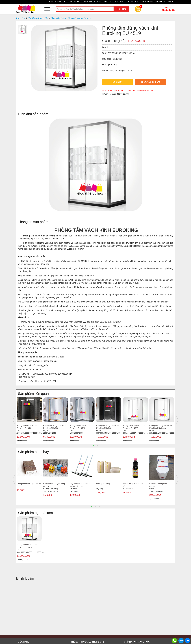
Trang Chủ (21, 18)
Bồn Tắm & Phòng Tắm (38, 18)
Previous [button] (14, 420)
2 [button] (97, 446)
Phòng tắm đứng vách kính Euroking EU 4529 (81, 427)
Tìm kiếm (121, 9)
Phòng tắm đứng (58, 18)
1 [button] (94, 446)
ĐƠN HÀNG (148, 2)
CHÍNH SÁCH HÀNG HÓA (115, 2)
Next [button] (177, 420)
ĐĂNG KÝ (170, 2)
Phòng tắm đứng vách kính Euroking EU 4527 (134, 427)
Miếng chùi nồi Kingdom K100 (29, 484)
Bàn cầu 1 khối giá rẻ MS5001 (158, 485)
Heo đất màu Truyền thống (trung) (54, 485)
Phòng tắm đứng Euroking (80, 18)
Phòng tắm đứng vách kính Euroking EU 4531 (28, 427)
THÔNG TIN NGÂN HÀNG (91, 2)
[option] (29, 420)
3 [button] (99, 507)
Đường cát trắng (103, 484)
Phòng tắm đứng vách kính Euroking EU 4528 (107, 427)
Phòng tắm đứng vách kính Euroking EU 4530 (54, 427)
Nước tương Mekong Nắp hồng (133, 485)
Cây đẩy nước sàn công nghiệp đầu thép (80, 485)
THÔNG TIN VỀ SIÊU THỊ (58, 2)
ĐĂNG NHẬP (160, 2)
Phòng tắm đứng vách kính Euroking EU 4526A (160, 427)
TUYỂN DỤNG (134, 2)
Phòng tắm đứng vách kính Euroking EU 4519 (28, 546)
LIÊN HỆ (75, 2)
